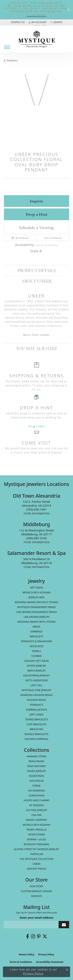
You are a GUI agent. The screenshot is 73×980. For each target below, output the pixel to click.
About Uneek (37, 281)
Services (36, 896)
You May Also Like (37, 348)
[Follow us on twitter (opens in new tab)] (45, 936)
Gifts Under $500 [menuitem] (37, 680)
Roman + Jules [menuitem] (36, 839)
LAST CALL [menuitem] (36, 685)
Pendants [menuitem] (36, 705)
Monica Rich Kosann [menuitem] (36, 825)
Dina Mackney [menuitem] (36, 766)
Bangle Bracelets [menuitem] (37, 734)
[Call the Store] (36, 509)
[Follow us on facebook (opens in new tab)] (28, 936)
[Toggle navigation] (7, 47)
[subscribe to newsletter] (64, 925)
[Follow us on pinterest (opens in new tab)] (39, 936)
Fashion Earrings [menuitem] (37, 739)
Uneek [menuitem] (37, 864)
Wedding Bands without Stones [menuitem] (36, 602)
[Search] (56, 22)
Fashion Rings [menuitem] (36, 700)
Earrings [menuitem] (36, 631)
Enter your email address (36, 918)
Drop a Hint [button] (37, 214)
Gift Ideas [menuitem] (37, 587)
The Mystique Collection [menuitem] (36, 859)
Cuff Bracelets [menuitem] (36, 724)
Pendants (12, 60)
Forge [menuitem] (37, 786)
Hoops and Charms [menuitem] (36, 800)
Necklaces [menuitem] (36, 646)
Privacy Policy (46, 955)
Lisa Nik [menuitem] (36, 815)
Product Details (36, 270)
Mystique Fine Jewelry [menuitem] (36, 690)
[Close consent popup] (67, 970)
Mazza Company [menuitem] (36, 820)
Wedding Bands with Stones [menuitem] (36, 622)
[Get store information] (36, 514)
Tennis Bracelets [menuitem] (37, 719)
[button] (36, 16)
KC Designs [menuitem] (36, 805)
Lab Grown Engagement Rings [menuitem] (37, 612)
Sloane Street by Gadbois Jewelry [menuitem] (36, 849)
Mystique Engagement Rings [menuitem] (37, 607)
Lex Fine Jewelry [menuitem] (36, 810)
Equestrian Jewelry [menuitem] (36, 675)
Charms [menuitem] (36, 656)
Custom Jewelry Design (36, 891)
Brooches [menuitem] (36, 729)
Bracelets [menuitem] (36, 636)
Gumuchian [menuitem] (36, 795)
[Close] (68, 10)
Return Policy (27, 955)
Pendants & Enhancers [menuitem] (36, 641)
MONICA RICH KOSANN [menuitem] (36, 592)
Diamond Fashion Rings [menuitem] (36, 695)
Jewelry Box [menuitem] (37, 597)
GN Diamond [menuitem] (36, 790)
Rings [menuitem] (36, 627)
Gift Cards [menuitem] (36, 714)
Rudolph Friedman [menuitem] (36, 844)
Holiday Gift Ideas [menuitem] (36, 661)
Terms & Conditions (21, 962)
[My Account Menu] (38, 22)
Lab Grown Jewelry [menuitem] (36, 617)
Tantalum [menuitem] (36, 854)
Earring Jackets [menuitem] (36, 710)
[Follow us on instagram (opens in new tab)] (33, 936)
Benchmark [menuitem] (37, 761)
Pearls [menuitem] (36, 651)
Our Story (36, 886)
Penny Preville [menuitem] (37, 830)
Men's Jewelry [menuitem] (36, 671)
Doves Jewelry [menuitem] (36, 771)
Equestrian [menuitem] (36, 776)
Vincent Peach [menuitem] (36, 869)
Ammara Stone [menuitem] (36, 756)
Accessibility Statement (50, 962)
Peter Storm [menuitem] (36, 834)
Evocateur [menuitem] (36, 781)
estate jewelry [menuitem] (36, 666)
